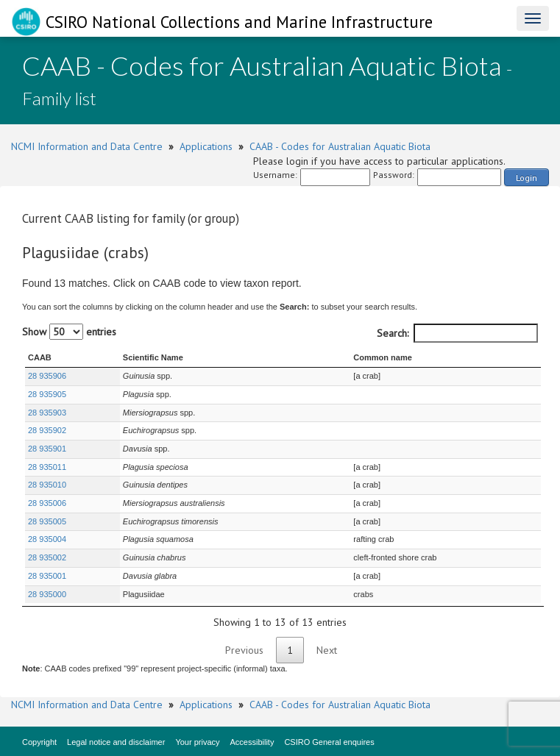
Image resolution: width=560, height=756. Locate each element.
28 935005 (47, 521)
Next (327, 650)
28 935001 (47, 576)
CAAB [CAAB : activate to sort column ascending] (40, 357)
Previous (244, 650)
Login (527, 178)
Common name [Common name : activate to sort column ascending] (382, 357)
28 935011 (47, 467)
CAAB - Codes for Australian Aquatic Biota (340, 146)
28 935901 (47, 449)
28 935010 (47, 485)
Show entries (69, 332)
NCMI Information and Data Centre (87, 146)
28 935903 (47, 413)
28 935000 (47, 594)
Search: (457, 333)
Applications (206, 146)
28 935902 (47, 430)
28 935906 (47, 376)
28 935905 (47, 394)
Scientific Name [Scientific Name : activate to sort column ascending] (153, 357)
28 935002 (47, 557)
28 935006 (47, 503)
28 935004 (47, 539)
